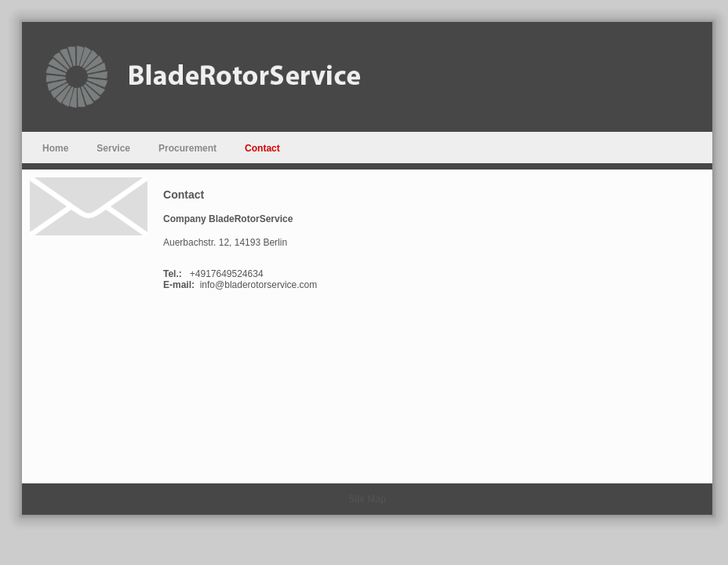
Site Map (367, 499)
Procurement (187, 148)
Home (55, 148)
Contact (262, 148)
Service (113, 148)
